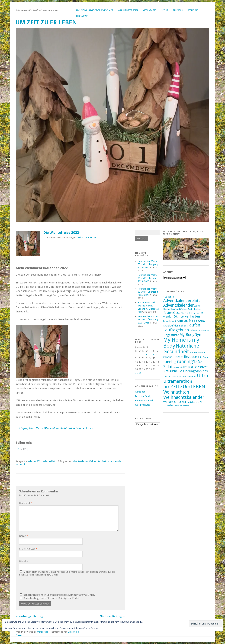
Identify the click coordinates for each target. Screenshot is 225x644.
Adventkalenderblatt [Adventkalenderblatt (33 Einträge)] (182, 300)
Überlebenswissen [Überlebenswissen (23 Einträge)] (176, 405)
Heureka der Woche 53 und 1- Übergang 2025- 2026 (148, 264)
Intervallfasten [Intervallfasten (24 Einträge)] (189, 316)
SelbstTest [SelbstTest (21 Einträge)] (186, 367)
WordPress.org (143, 405)
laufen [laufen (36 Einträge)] (194, 325)
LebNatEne (82, 16)
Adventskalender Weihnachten (87, 461)
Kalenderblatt (49, 461)
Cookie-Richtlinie (91, 628)
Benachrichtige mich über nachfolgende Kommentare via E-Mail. (59, 595)
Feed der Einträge (144, 396)
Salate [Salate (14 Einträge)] (176, 367)
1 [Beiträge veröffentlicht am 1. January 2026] (146, 354)
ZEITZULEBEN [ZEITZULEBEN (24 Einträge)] (192, 402)
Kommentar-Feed (144, 401)
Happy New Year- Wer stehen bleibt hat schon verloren (56, 428)
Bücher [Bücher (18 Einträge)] (183, 309)
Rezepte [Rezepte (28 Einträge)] (191, 357)
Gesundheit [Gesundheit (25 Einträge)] (182, 313)
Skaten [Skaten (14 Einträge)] (178, 377)
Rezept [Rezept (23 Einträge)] (179, 357)
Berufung (193, 10)
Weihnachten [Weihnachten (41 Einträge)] (176, 392)
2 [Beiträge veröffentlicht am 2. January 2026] (150, 354)
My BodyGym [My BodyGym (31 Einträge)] (191, 335)
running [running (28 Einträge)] (170, 362)
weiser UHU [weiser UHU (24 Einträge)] (172, 402)
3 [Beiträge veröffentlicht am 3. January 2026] (153, 354)
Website (23, 561)
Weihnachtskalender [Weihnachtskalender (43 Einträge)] (184, 397)
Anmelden (140, 392)
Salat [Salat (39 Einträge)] (168, 367)
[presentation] (43, 584)
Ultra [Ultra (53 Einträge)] (202, 376)
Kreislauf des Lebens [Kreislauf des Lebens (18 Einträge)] (176, 326)
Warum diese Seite (128, 10)
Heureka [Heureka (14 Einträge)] (195, 313)
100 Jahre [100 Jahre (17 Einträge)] (168, 297)
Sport (165, 10)
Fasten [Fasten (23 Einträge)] (168, 313)
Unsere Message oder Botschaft (95, 10)
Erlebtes (178, 10)
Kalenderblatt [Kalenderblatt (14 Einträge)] (170, 321)
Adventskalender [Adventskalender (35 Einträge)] (179, 305)
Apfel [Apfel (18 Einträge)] (197, 306)
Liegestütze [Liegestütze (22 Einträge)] (171, 335)
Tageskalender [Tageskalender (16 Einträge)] (189, 377)
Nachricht (26, 503)
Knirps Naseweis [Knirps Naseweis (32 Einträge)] (191, 320)
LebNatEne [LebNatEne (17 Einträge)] (203, 331)
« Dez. (138, 373)
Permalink (20, 465)
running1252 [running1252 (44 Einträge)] (190, 361)
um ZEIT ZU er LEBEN (46, 22)
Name (24, 536)
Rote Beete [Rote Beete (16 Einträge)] (203, 357)
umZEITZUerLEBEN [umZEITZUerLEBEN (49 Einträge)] (184, 387)
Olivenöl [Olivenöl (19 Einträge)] (168, 357)
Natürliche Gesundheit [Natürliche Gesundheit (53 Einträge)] (181, 349)
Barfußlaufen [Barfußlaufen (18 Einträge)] (171, 309)
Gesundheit (150, 10)
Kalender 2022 (35, 461)
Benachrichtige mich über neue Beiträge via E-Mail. (52, 598)
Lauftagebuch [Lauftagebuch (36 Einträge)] (176, 330)
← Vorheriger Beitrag (29, 616)
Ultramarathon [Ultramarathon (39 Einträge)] (178, 381)
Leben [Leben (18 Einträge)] (193, 331)
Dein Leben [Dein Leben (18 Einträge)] (195, 309)
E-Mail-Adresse (28, 549)
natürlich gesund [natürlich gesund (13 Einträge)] (197, 353)
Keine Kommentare (87, 238)
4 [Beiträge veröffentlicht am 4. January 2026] (157, 354)
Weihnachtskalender (112, 461)
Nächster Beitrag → (112, 616)
